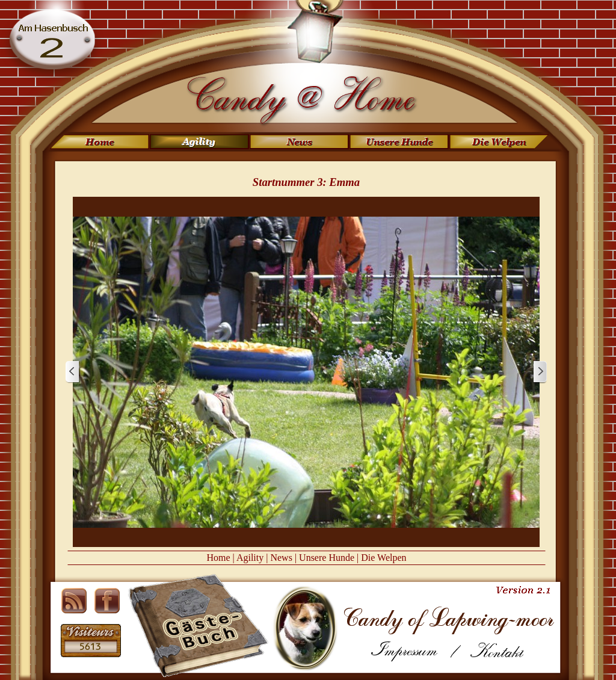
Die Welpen (383, 558)
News (281, 558)
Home (218, 558)
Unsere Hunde (327, 558)
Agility (250, 558)
